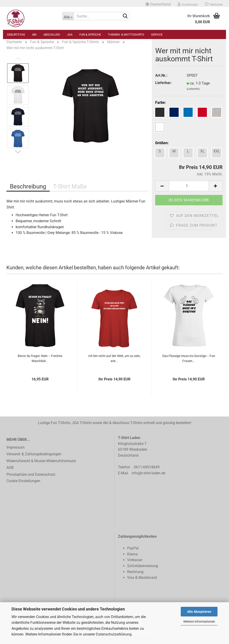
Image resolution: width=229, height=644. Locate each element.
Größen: (162, 143)
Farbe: (161, 103)
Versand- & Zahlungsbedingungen (34, 454)
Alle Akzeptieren (199, 612)
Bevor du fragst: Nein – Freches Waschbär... (40, 358)
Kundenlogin (188, 4)
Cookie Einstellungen (23, 481)
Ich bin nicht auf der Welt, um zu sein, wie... (114, 358)
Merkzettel (214, 4)
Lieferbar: (163, 83)
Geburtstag (16, 35)
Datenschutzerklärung (114, 634)
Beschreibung (28, 186)
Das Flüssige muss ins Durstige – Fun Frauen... (189, 358)
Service (157, 35)
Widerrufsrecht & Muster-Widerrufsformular (41, 461)
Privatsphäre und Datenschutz (31, 474)
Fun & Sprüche (90, 35)
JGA (70, 35)
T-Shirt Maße (70, 186)
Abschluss (52, 35)
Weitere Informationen (199, 622)
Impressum (16, 447)
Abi (34, 35)
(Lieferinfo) (193, 89)
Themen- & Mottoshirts (126, 35)
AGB (10, 468)
